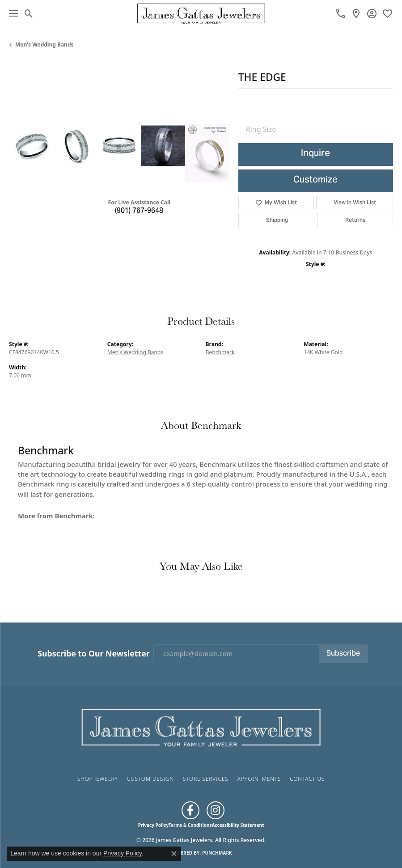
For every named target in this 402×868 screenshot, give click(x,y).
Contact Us (307, 779)
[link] (341, 13)
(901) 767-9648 (139, 211)
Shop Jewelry (98, 779)
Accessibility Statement (238, 825)
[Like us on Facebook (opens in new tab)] (190, 810)
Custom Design (150, 779)
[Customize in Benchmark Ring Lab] (207, 153)
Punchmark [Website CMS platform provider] (217, 853)
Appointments (259, 779)
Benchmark (220, 352)
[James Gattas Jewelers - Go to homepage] (201, 726)
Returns (355, 220)
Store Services (206, 779)
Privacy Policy (153, 825)
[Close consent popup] (174, 854)
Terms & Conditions (190, 825)
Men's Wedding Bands (44, 44)
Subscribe (343, 654)
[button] (29, 13)
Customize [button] (315, 180)
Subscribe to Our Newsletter (93, 654)
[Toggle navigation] (13, 13)
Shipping (277, 220)
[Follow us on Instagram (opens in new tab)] (216, 810)
